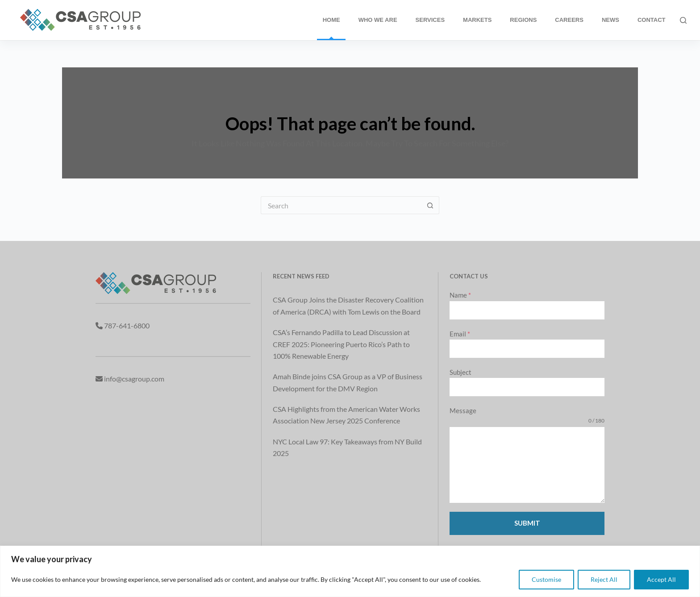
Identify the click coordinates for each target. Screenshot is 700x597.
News (610, 20)
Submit (527, 523)
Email (460, 334)
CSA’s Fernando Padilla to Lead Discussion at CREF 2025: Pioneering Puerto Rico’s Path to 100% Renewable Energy (341, 344)
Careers (569, 20)
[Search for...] (341, 205)
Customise (546, 579)
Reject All (604, 579)
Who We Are (378, 20)
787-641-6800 (127, 325)
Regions (523, 20)
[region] (350, 571)
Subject (460, 372)
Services (430, 20)
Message (463, 410)
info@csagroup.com (134, 379)
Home (331, 20)
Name (460, 295)
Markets (477, 20)
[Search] (683, 20)
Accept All (661, 579)
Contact (652, 20)
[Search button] (430, 205)
